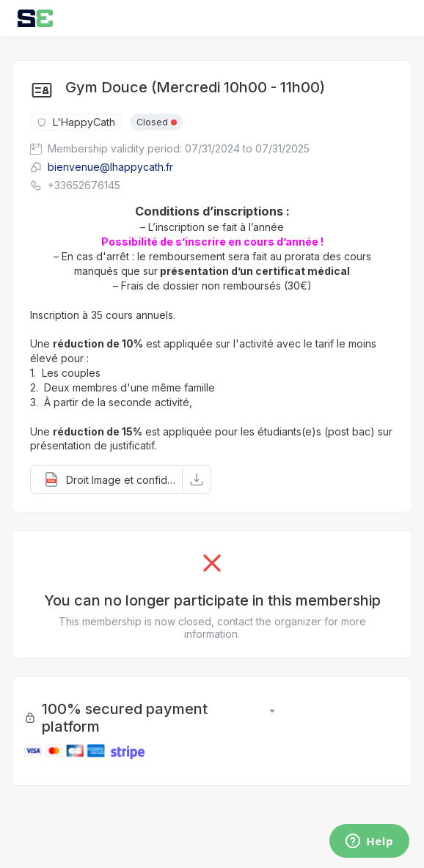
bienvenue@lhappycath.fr (102, 167)
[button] (107, 479)
